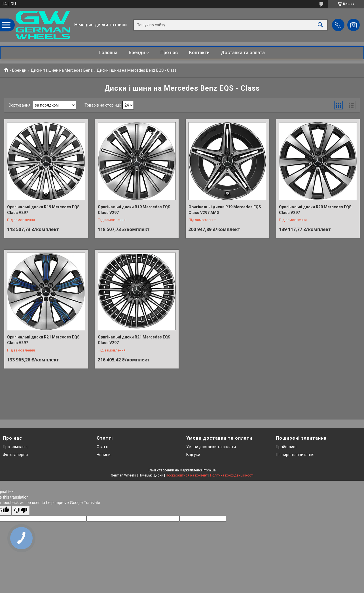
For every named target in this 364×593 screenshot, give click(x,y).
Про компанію (16, 447)
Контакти (199, 53)
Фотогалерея (15, 455)
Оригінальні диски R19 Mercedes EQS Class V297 (43, 210)
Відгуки (193, 455)
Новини (104, 455)
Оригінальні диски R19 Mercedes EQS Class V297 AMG (225, 210)
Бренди (137, 53)
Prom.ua (209, 470)
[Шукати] (320, 25)
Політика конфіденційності (232, 475)
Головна (108, 53)
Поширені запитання (295, 455)
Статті (102, 447)
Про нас (169, 53)
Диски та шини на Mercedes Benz (62, 70)
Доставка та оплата (243, 53)
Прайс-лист (286, 447)
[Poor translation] (21, 511)
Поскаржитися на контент (187, 475)
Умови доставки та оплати (211, 447)
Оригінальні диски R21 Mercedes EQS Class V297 (43, 340)
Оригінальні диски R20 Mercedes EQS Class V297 (315, 210)
